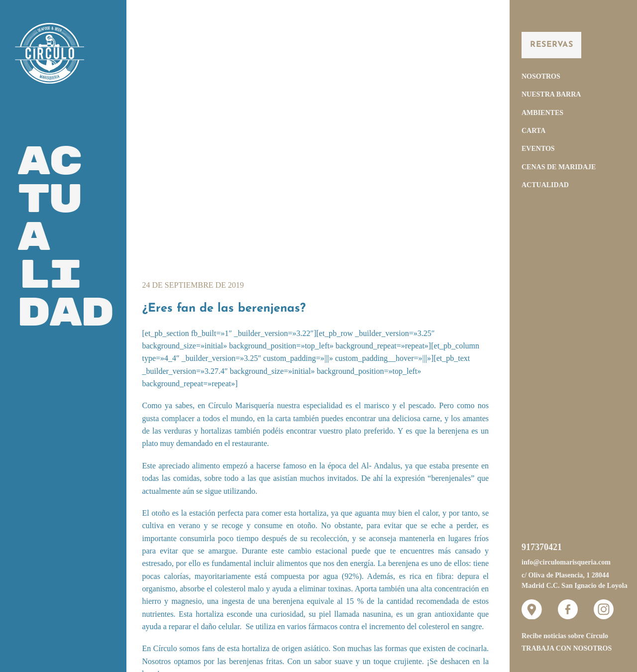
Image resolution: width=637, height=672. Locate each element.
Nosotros (541, 76)
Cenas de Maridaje (559, 167)
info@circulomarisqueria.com (566, 562)
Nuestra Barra (551, 94)
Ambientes (542, 113)
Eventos (538, 149)
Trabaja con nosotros (567, 648)
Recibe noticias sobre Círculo (565, 636)
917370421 (542, 547)
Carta (533, 131)
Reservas (551, 45)
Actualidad (545, 185)
